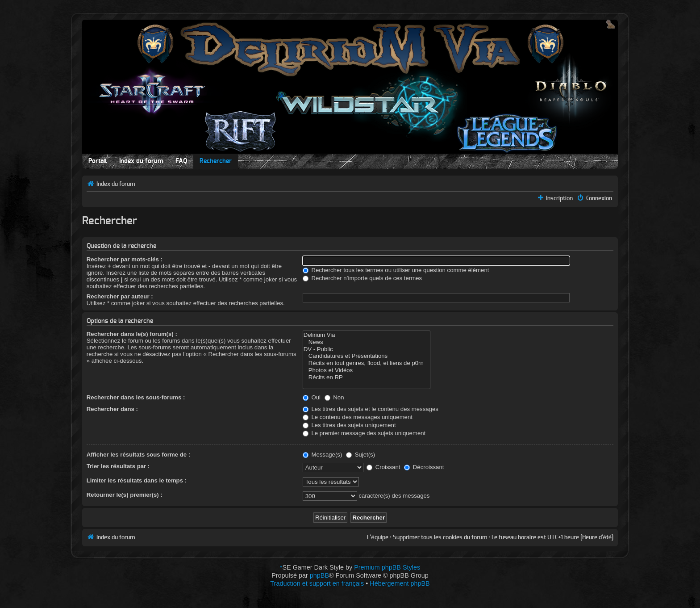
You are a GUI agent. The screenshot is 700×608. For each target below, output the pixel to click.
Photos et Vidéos (367, 370)
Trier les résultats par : (118, 466)
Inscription (559, 198)
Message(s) (323, 455)
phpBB (319, 575)
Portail (98, 161)
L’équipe (377, 537)
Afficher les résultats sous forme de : (138, 455)
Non (334, 397)
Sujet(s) (360, 455)
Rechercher (216, 161)
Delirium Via (367, 335)
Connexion (599, 198)
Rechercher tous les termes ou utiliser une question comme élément (396, 270)
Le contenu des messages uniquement (358, 417)
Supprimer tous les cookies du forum (440, 537)
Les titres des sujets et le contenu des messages (371, 409)
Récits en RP (367, 377)
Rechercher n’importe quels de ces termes (362, 278)
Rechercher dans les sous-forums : (136, 397)
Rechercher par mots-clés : (125, 259)
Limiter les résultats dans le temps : (137, 480)
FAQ (181, 161)
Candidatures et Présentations (367, 356)
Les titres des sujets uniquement (349, 425)
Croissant (383, 467)
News (367, 342)
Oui (312, 397)
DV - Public (367, 349)
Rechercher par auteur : (120, 296)
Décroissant (424, 467)
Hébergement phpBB (400, 583)
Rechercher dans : (112, 409)
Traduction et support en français (317, 583)
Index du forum (141, 161)
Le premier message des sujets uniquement (364, 433)
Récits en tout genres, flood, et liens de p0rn (367, 363)
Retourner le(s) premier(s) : (125, 495)
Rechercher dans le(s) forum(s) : (132, 334)
